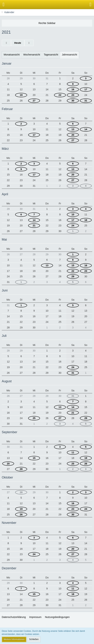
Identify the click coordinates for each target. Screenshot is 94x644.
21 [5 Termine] (73, 413)
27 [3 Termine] (34, 101)
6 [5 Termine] (73, 164)
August (7, 381)
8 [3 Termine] (73, 260)
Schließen (34, 639)
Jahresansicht (69, 55)
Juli (4, 336)
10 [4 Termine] (73, 214)
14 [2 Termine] (34, 220)
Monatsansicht (12, 55)
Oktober (7, 477)
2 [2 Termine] (21, 124)
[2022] (29, 43)
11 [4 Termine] (73, 452)
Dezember (9, 568)
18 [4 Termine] (86, 220)
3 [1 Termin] (86, 78)
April (5, 194)
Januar (7, 64)
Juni (5, 290)
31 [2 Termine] (86, 101)
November (9, 523)
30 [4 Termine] (73, 515)
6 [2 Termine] (21, 214)
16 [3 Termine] (86, 265)
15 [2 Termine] (73, 265)
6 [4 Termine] (73, 124)
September (10, 432)
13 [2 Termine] (47, 265)
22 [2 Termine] (60, 95)
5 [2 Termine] (86, 424)
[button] (4, 5)
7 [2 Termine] (73, 402)
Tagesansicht (51, 55)
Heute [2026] (18, 43)
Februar (7, 109)
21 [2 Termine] (34, 226)
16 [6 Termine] (73, 503)
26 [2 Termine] (86, 464)
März (5, 149)
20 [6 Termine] (73, 175)
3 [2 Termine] (86, 469)
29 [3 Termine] (73, 276)
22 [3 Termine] (73, 271)
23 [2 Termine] (73, 95)
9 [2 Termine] (21, 169)
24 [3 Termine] (73, 367)
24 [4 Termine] (73, 226)
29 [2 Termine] (86, 418)
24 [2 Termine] (86, 509)
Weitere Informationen (14, 639)
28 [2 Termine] (21, 469)
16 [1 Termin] (73, 89)
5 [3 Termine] (73, 282)
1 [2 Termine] (73, 231)
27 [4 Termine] (73, 554)
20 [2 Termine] (8, 464)
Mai (4, 240)
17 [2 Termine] (86, 89)
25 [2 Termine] (34, 418)
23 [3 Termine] (86, 271)
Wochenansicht (32, 55)
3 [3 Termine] (73, 186)
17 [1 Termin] (73, 220)
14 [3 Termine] (86, 129)
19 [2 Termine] (21, 95)
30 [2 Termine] (73, 101)
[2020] (6, 43)
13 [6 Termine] (73, 169)
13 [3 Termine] (73, 129)
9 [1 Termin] (73, 84)
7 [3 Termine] (34, 214)
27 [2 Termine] (73, 140)
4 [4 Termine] (86, 186)
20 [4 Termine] (73, 135)
